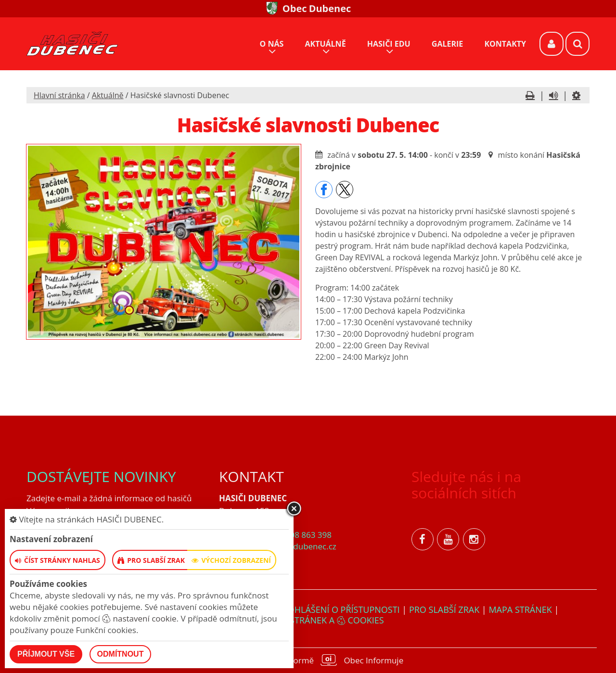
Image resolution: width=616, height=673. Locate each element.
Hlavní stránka (59, 95)
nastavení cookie (139, 618)
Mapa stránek (520, 610)
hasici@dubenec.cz (300, 546)
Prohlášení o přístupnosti (339, 610)
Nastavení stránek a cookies (308, 620)
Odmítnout (121, 654)
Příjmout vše (46, 654)
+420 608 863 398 (298, 535)
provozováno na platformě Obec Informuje (308, 660)
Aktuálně (108, 95)
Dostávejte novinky (101, 476)
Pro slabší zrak (444, 610)
